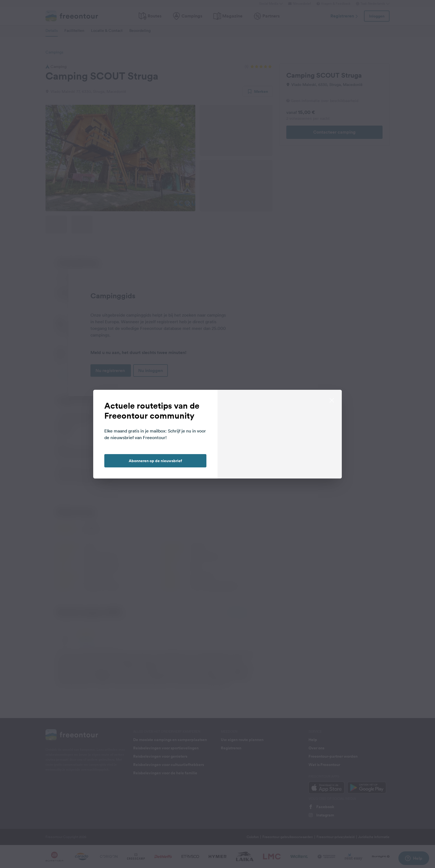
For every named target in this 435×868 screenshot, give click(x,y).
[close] (332, 400)
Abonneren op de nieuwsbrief (155, 461)
